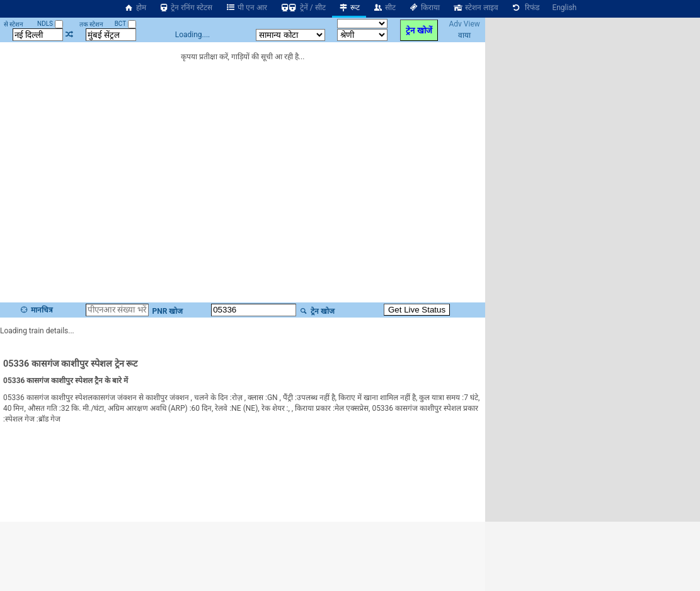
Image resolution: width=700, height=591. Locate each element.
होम (135, 8)
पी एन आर (246, 8)
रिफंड (525, 8)
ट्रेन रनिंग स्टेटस (186, 8)
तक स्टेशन (91, 24)
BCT (125, 24)
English (564, 8)
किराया (424, 8)
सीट (384, 8)
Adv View (464, 24)
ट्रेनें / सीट (303, 8)
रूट (349, 8)
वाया (464, 35)
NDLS (50, 24)
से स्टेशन (14, 24)
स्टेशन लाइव (475, 8)
